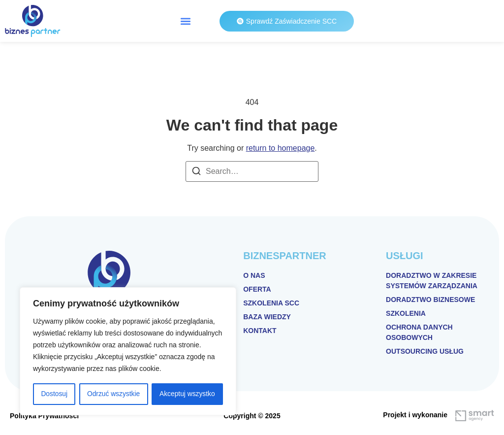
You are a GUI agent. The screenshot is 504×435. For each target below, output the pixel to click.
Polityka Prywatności (44, 416)
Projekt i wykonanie (415, 415)
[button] (186, 21)
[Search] (196, 173)
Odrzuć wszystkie (113, 394)
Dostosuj (54, 394)
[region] (128, 352)
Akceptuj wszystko (187, 394)
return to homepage (281, 148)
